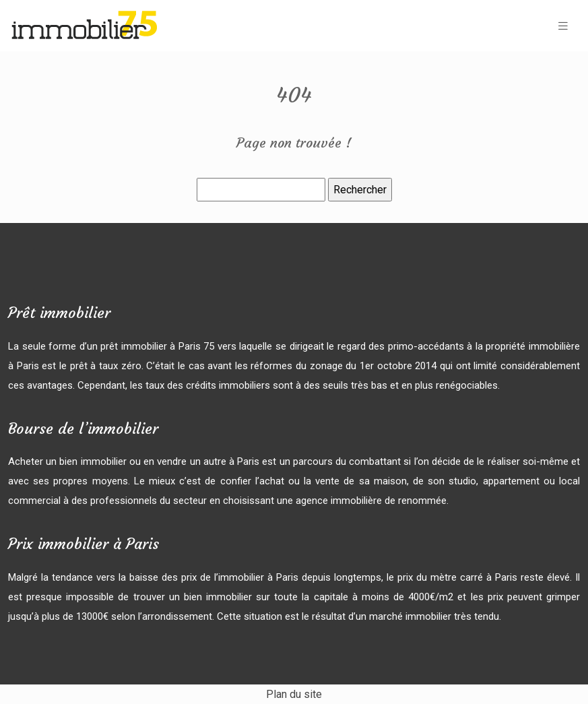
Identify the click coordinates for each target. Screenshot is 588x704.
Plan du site (294, 694)
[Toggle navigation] (563, 26)
